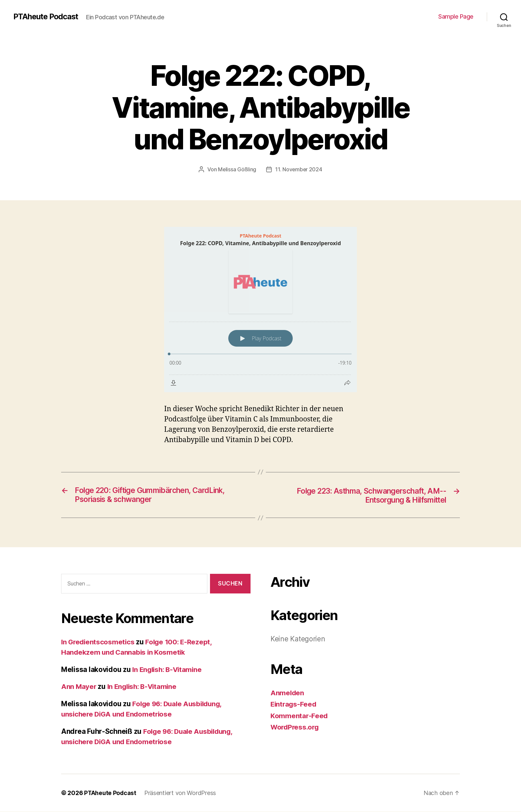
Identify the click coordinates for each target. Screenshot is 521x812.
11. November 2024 (299, 169)
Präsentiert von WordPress (181, 793)
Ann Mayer (79, 687)
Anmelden (288, 693)
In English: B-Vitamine (169, 670)
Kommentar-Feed (299, 716)
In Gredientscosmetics (99, 642)
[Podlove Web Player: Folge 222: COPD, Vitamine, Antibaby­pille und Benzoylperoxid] (260, 309)
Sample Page (456, 16)
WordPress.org (296, 727)
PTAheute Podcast (47, 17)
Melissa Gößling (237, 169)
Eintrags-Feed (294, 704)
